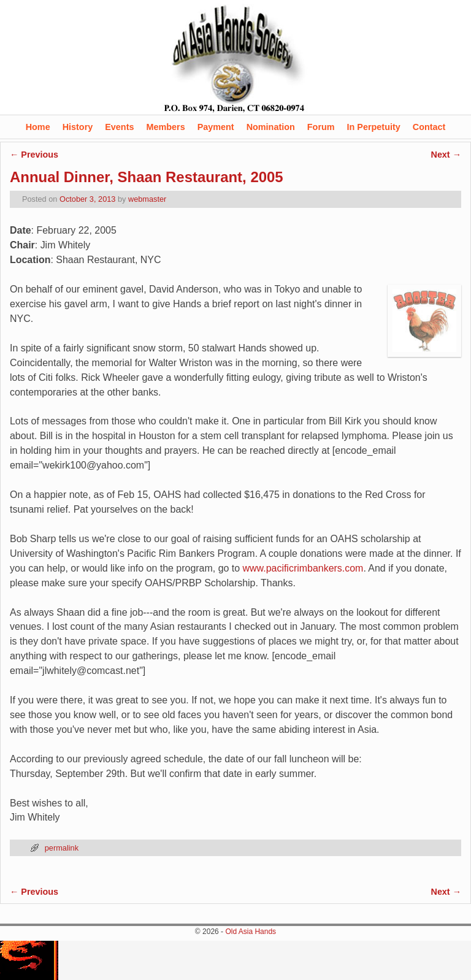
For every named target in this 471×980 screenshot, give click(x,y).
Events (119, 127)
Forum (321, 127)
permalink (62, 848)
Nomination (271, 127)
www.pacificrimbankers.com (303, 568)
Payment (216, 127)
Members (165, 127)
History (78, 127)
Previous (34, 155)
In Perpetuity (374, 127)
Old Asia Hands (251, 932)
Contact (429, 127)
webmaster (147, 199)
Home (38, 127)
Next (446, 155)
